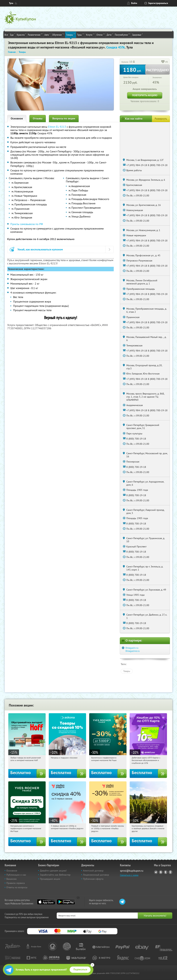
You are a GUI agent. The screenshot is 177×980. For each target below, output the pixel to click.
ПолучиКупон (122, 35)
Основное (17, 118)
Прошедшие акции (50, 879)
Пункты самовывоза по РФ (27, 224)
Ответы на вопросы (17, 887)
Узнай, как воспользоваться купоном (40, 249)
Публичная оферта (93, 879)
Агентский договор (93, 871)
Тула (11, 3)
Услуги (90, 35)
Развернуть (161, 119)
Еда (12, 35)
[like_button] (163, 62)
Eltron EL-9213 (57, 127)
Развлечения (35, 35)
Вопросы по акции (64, 118)
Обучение (58, 35)
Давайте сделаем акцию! (53, 871)
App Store (46, 902)
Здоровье (137, 35)
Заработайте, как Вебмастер (55, 875)
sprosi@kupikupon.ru (132, 871)
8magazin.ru (132, 648)
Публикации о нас (16, 875)
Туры (81, 35)
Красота (21, 35)
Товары (71, 35)
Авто (47, 35)
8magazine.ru (133, 651)
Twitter (166, 872)
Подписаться (80, 969)
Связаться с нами (129, 875)
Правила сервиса (16, 883)
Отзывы (38, 118)
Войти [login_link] (134, 3)
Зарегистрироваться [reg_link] (158, 3)
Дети (110, 35)
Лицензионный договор (96, 875)
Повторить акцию (145, 95)
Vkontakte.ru (161, 872)
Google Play (66, 902)
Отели (101, 35)
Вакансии (11, 879)
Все (6, 35)
